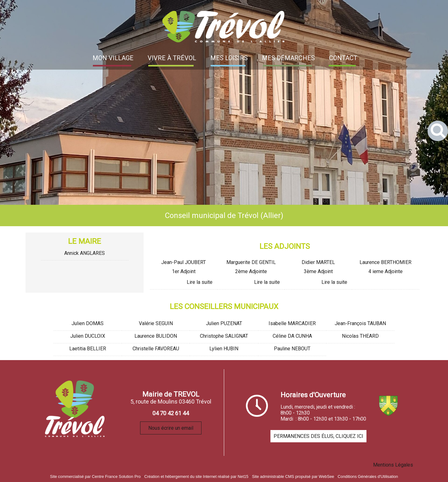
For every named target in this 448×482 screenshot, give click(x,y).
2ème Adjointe (251, 271)
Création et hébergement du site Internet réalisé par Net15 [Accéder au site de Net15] (196, 476)
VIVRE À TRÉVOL (172, 58)
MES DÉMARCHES (288, 58)
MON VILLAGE (113, 58)
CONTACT (343, 58)
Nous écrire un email (171, 428)
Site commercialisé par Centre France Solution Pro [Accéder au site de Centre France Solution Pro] (95, 476)
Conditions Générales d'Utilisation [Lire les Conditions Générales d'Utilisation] (368, 476)
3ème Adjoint (318, 271)
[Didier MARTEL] (318, 263)
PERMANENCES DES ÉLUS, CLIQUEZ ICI (318, 436)
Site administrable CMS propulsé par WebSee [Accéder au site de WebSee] (293, 476)
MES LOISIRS (229, 58)
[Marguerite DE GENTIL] (251, 263)
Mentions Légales (393, 465)
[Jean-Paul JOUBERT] (184, 263)
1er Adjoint (184, 271)
